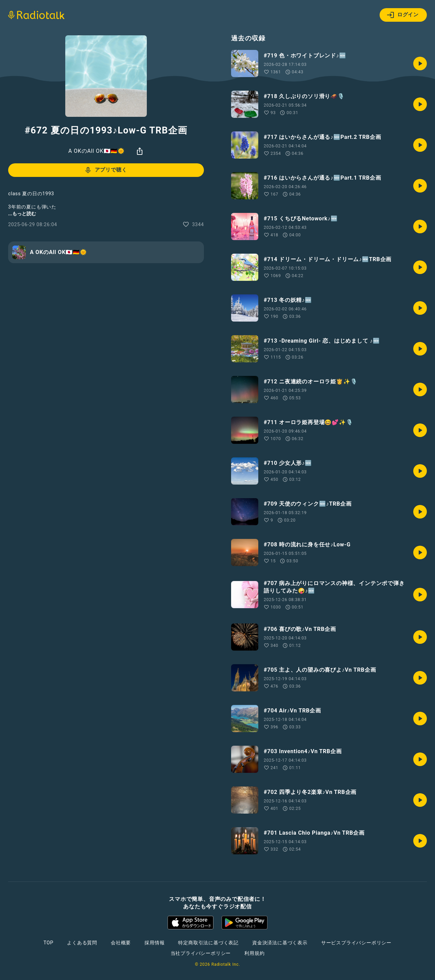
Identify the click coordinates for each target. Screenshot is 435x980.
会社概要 (121, 943)
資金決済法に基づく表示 (280, 943)
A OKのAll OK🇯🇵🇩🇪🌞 (97, 151)
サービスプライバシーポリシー (356, 943)
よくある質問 (82, 943)
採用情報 (154, 943)
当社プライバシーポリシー (201, 953)
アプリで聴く (106, 170)
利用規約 (254, 953)
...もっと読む (22, 214)
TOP (48, 943)
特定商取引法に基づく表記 (208, 943)
